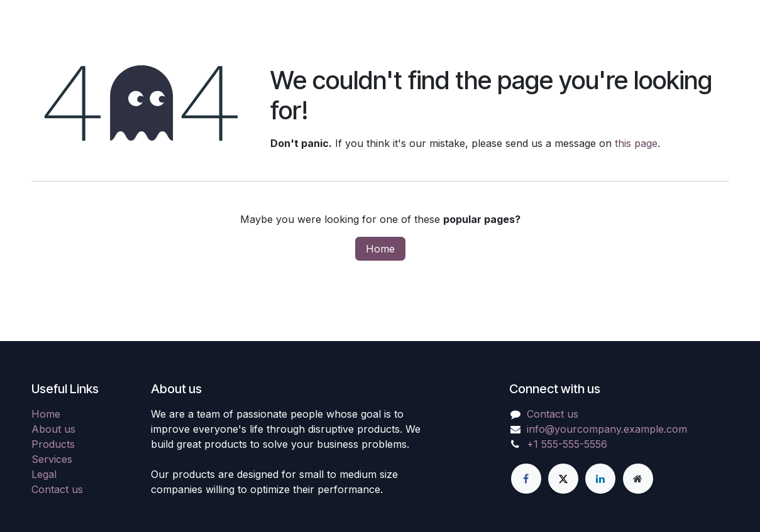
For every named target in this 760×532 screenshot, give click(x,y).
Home (380, 249)
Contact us (57, 489)
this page (636, 143)
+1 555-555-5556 (567, 444)
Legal (44, 474)
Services (52, 459)
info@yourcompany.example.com (607, 429)
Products (53, 444)
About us (53, 429)
